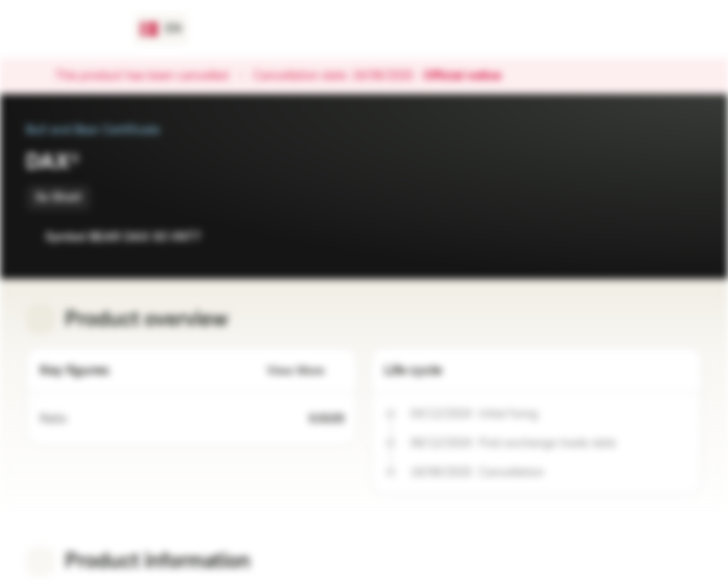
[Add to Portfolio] (686, 237)
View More (305, 371)
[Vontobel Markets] (70, 29)
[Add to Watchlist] (653, 237)
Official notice (470, 76)
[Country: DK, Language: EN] (161, 29)
